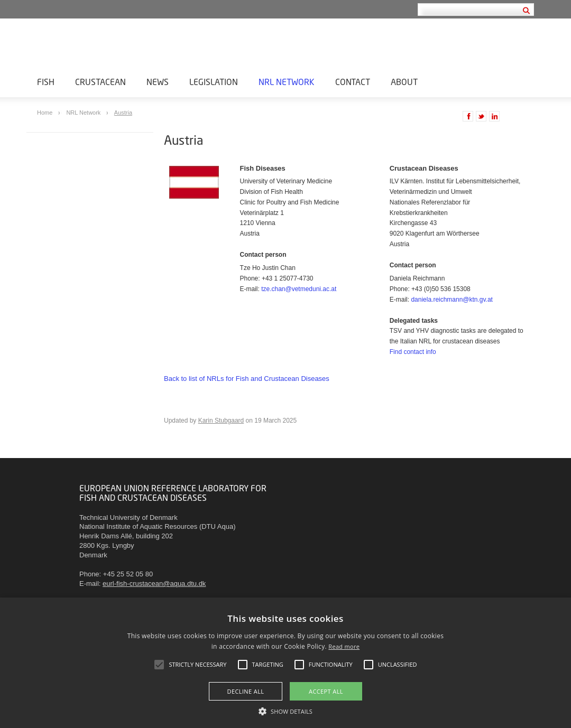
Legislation (214, 82)
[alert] (285, 663)
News (158, 82)
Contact (353, 82)
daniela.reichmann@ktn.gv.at (452, 300)
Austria (123, 113)
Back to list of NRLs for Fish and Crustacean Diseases (247, 379)
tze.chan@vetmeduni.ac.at (299, 289)
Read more (344, 646)
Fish (46, 82)
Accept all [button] (326, 691)
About (404, 82)
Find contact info (413, 352)
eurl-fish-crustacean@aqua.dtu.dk (154, 584)
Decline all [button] (246, 691)
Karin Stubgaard (221, 421)
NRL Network (287, 82)
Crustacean (100, 82)
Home (45, 113)
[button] (285, 711)
